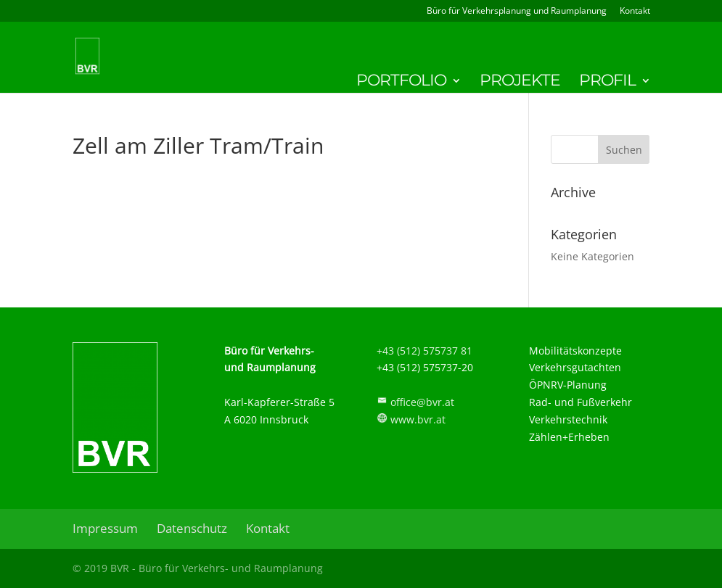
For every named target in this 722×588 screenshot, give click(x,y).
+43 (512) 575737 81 (424, 351)
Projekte (520, 83)
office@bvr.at (422, 402)
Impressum (105, 528)
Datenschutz (192, 528)
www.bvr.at (418, 419)
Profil (607, 83)
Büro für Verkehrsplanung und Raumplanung (517, 12)
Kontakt (635, 12)
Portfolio (401, 83)
